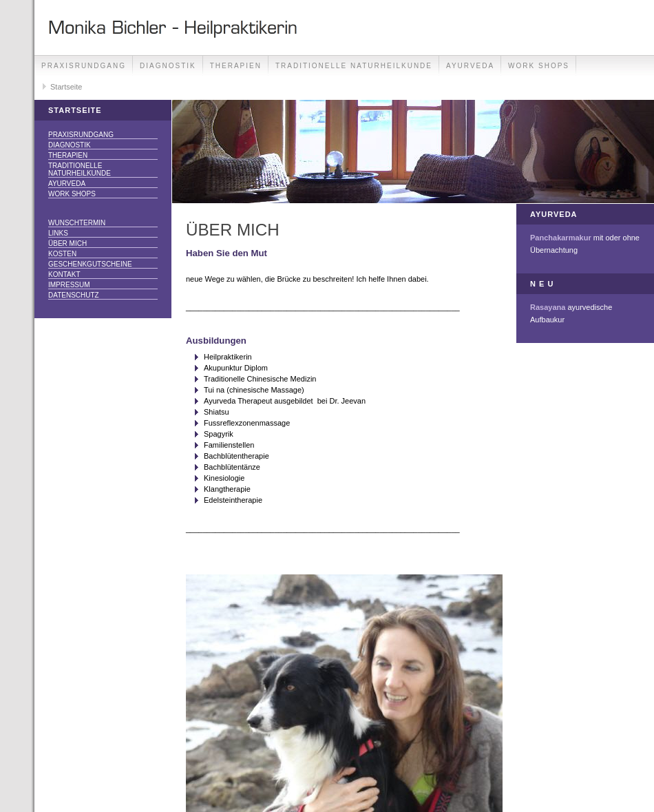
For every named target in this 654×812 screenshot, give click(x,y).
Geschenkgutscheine (90, 264)
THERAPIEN (236, 66)
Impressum (69, 285)
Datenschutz (74, 295)
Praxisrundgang (84, 66)
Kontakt (64, 274)
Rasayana (548, 307)
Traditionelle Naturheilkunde (354, 66)
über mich (67, 243)
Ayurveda (470, 66)
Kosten (62, 254)
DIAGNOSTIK (168, 66)
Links (58, 233)
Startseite (66, 87)
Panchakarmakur (561, 238)
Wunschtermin (77, 223)
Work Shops (539, 66)
